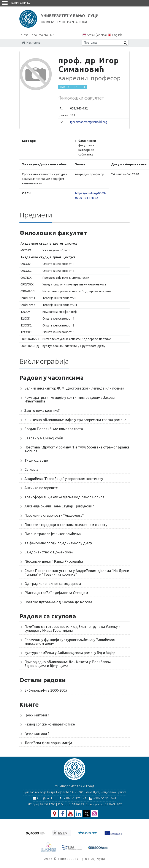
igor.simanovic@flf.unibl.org (89, 122)
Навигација (16, 3)
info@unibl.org (45, 798)
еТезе (25, 35)
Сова (33, 35)
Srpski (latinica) (97, 35)
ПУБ (52, 35)
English (117, 35)
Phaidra (43, 35)
